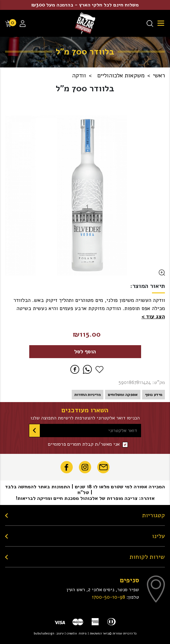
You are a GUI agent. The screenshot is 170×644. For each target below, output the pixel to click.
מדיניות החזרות (88, 395)
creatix (72, 633)
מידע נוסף (154, 395)
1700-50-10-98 (108, 597)
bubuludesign (44, 633)
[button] (153, 317)
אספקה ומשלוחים (123, 395)
